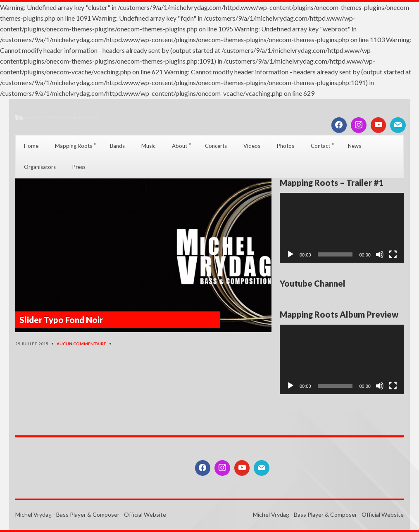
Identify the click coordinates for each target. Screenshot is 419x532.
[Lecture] (290, 254)
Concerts (216, 146)
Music (148, 146)
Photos (286, 146)
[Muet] (380, 254)
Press (79, 167)
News (355, 146)
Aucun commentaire (81, 344)
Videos (252, 146)
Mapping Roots (74, 146)
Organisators (40, 167)
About (180, 146)
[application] (342, 228)
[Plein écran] (393, 254)
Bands (117, 146)
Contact (320, 146)
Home (31, 146)
